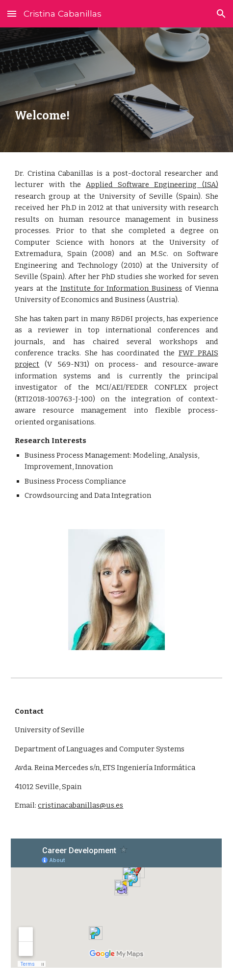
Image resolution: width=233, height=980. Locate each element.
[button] (12, 13)
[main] (116, 90)
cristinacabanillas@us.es (80, 805)
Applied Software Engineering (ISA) (152, 185)
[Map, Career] (116, 903)
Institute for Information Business (121, 288)
